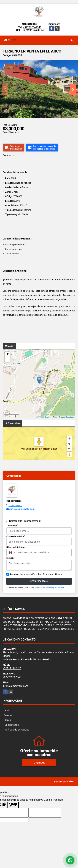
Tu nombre (12, 526)
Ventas (8, 715)
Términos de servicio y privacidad (49, 588)
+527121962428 (30, 30)
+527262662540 (32, 27)
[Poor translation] (13, 805)
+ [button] (8, 354)
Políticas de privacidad (17, 730)
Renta (8, 720)
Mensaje (11, 558)
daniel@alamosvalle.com (22, 509)
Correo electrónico (16, 536)
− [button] (8, 360)
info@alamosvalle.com (15, 686)
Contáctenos (12, 725)
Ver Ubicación (30, 449)
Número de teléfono (16, 547)
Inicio (7, 711)
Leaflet (48, 417)
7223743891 (15, 505)
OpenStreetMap (68, 417)
